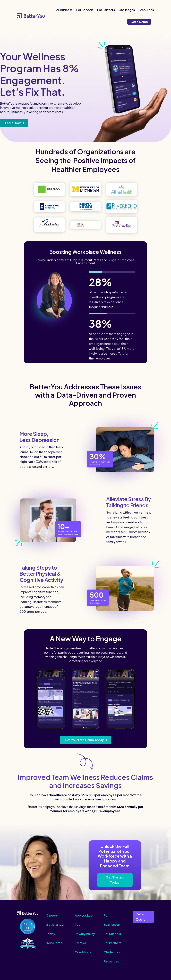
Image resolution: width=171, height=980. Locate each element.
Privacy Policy (85, 934)
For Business (64, 10)
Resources (146, 10)
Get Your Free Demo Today (84, 740)
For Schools (85, 10)
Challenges (127, 10)
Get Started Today (115, 880)
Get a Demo (139, 22)
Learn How (13, 123)
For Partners (106, 10)
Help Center (55, 943)
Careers (52, 915)
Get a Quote (140, 917)
